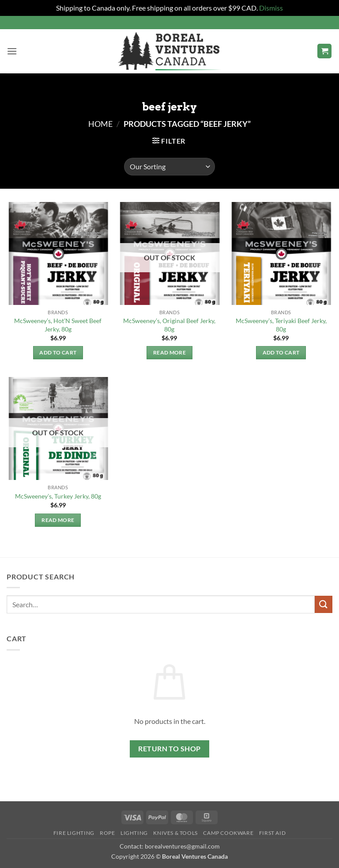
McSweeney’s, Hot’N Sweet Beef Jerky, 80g (58, 325)
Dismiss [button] (271, 8)
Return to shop (169, 749)
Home (100, 124)
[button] (12, 51)
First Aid (273, 833)
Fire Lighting (74, 833)
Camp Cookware (228, 833)
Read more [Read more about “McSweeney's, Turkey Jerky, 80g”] (58, 520)
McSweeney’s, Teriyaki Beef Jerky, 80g (281, 325)
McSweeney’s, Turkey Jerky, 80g (58, 496)
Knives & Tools (175, 833)
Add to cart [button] (58, 352)
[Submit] (324, 604)
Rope (107, 833)
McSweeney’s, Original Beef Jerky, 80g (169, 325)
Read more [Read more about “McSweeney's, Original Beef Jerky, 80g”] (169, 352)
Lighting (134, 833)
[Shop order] (169, 167)
